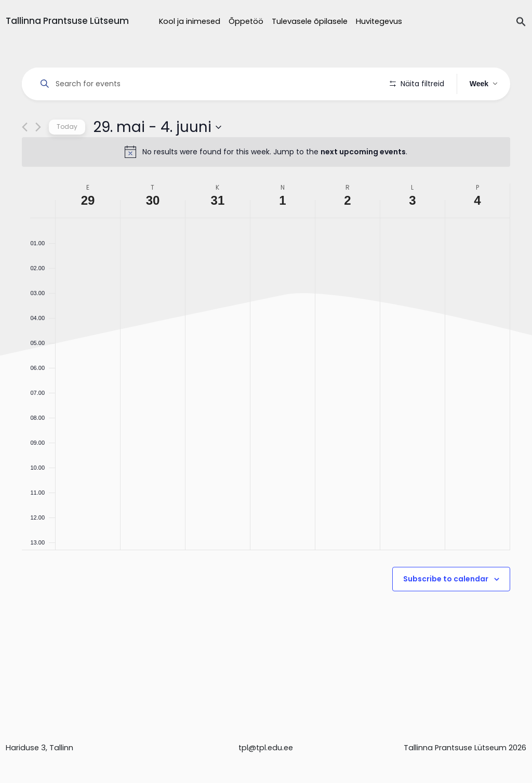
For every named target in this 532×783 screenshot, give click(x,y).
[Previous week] (25, 157)
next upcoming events (363, 181)
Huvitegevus (379, 21)
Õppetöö (246, 21)
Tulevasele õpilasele (310, 21)
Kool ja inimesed (190, 21)
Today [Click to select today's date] (67, 156)
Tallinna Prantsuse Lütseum (67, 21)
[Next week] (38, 157)
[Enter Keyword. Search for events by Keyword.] (208, 84)
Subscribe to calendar (446, 608)
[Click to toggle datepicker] (157, 156)
